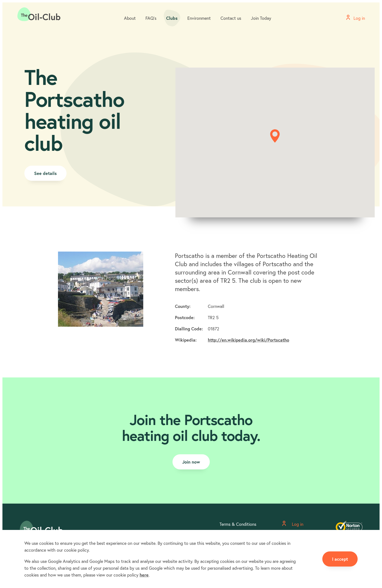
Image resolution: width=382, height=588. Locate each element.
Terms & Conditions (238, 524)
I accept (340, 559)
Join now (191, 462)
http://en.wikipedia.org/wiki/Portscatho (248, 340)
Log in (293, 524)
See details (45, 173)
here (144, 575)
